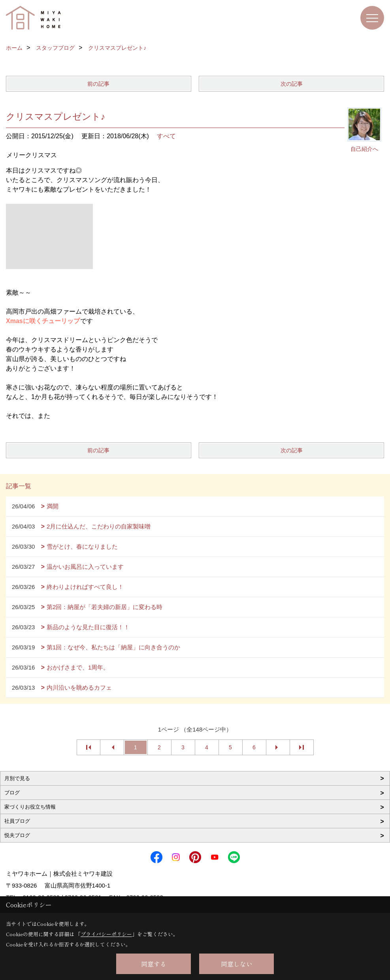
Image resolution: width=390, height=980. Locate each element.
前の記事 (98, 84)
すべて (166, 136)
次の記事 (292, 84)
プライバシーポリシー (106, 934)
